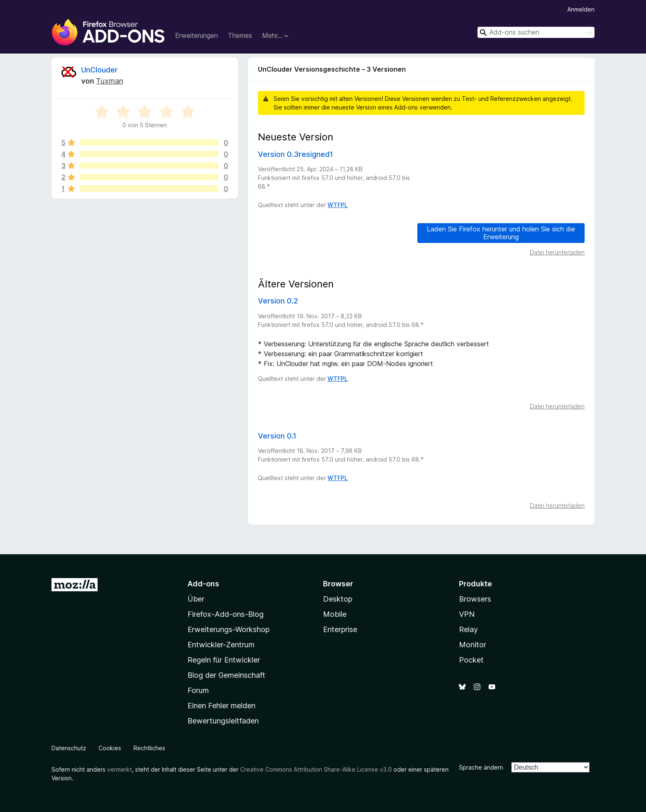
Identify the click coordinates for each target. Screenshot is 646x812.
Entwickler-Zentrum (221, 645)
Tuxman (110, 81)
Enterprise (340, 629)
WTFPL (338, 205)
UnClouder (99, 70)
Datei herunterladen (557, 252)
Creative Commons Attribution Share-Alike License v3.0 (316, 769)
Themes (240, 35)
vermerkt (119, 769)
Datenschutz (69, 748)
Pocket (471, 660)
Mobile (335, 614)
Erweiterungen (197, 35)
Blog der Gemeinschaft (226, 675)
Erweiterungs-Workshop (228, 629)
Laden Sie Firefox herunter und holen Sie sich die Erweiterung (501, 233)
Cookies (110, 748)
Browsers (475, 599)
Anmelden (581, 9)
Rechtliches (149, 748)
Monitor (473, 645)
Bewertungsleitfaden (223, 721)
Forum (198, 690)
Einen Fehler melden (221, 706)
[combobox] (536, 32)
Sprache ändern (481, 767)
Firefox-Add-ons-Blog (226, 614)
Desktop (338, 599)
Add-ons (203, 584)
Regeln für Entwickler (224, 660)
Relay (468, 629)
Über (196, 599)
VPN (467, 614)
